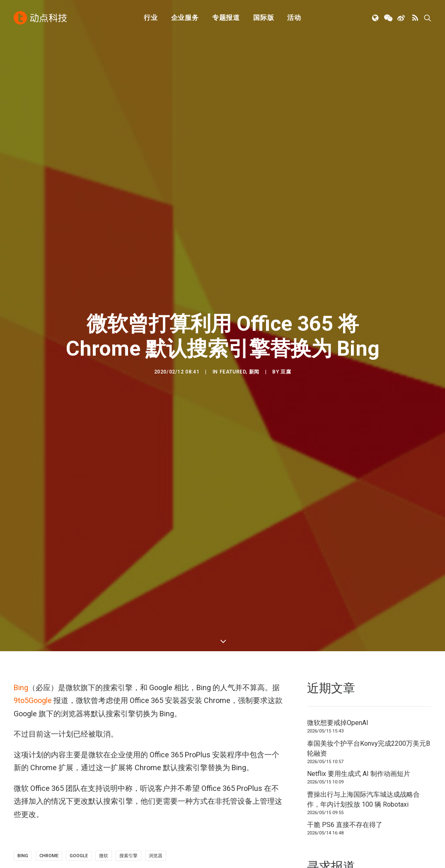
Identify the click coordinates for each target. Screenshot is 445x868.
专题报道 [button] (226, 18)
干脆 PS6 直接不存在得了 (345, 405)
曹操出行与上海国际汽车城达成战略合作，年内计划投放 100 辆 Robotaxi (363, 380)
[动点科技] (40, 18)
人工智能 (135, 773)
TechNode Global (363, 785)
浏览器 (156, 436)
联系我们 (243, 796)
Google (79, 436)
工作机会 (243, 808)
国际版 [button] (264, 18)
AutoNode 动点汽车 (367, 796)
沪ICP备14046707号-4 (123, 860)
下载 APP (244, 762)
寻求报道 (243, 785)
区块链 (132, 808)
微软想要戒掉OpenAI (338, 303)
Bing (21, 268)
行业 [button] (151, 18)
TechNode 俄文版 (364, 773)
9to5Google (33, 281)
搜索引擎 (128, 436)
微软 (104, 436)
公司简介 (243, 773)
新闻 (254, 162)
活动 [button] (294, 18)
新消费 (132, 796)
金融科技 (135, 785)
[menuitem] (151, 18)
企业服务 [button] (185, 18)
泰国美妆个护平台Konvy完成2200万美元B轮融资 (369, 329)
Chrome (49, 436)
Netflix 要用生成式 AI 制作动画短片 (359, 354)
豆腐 (286, 162)
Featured (233, 162)
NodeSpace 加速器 (366, 808)
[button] (376, 18)
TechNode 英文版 (364, 762)
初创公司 (135, 762)
